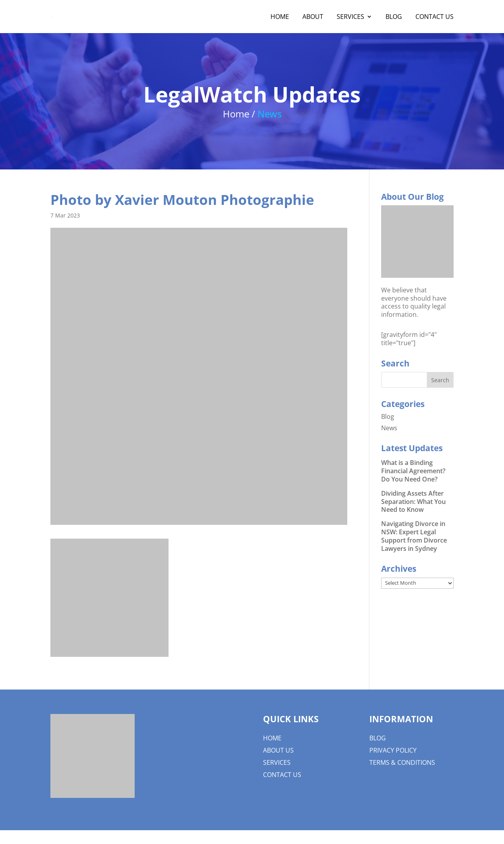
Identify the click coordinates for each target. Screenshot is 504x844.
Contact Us (435, 17)
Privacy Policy (393, 750)
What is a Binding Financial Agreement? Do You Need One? (413, 471)
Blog (394, 17)
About (313, 17)
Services (350, 17)
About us (278, 750)
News (389, 428)
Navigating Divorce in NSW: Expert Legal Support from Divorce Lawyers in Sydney (414, 536)
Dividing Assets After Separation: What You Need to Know (413, 502)
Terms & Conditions (402, 762)
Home (280, 17)
